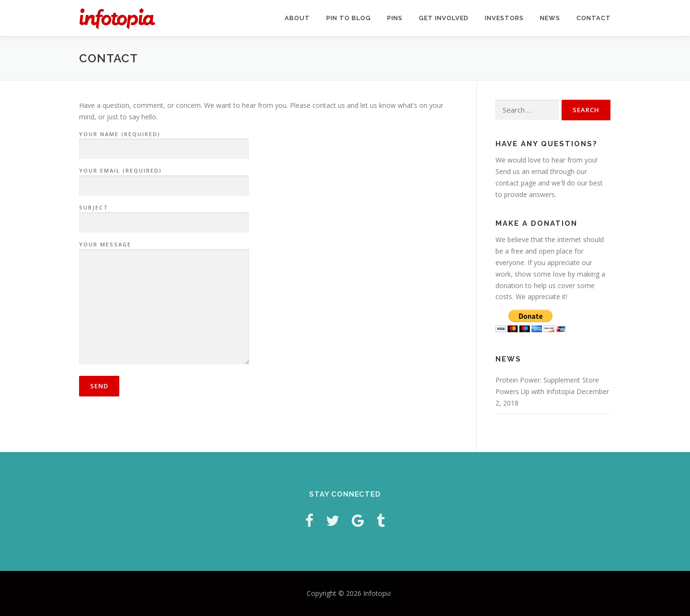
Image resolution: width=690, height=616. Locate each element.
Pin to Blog (349, 18)
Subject (164, 215)
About (297, 18)
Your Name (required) (164, 142)
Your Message (164, 303)
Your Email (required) (164, 178)
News (550, 18)
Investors (504, 18)
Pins (395, 18)
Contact (594, 18)
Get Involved (444, 18)
